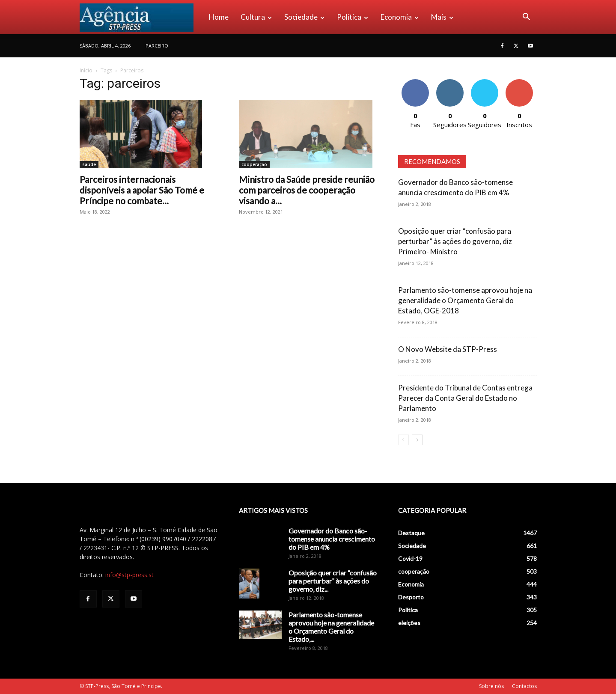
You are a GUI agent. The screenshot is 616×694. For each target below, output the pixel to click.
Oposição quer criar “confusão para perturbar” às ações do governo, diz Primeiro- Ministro (455, 241)
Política (353, 17)
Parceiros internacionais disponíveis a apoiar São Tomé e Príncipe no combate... (142, 190)
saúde (89, 164)
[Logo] (141, 17)
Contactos (524, 686)
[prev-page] (403, 440)
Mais (442, 17)
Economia (400, 17)
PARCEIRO (157, 46)
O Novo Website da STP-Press (448, 349)
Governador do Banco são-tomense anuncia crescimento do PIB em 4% (332, 539)
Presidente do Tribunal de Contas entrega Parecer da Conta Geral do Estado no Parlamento (465, 398)
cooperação (254, 164)
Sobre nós (491, 686)
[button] (527, 18)
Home (219, 17)
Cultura (256, 17)
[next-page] (417, 440)
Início (86, 70)
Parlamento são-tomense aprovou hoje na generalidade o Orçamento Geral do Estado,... (331, 627)
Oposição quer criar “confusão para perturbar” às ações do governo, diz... (333, 581)
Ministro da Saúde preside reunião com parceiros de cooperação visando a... (307, 190)
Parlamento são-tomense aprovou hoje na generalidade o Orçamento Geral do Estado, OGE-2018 (465, 300)
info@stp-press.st (129, 575)
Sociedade (304, 17)
